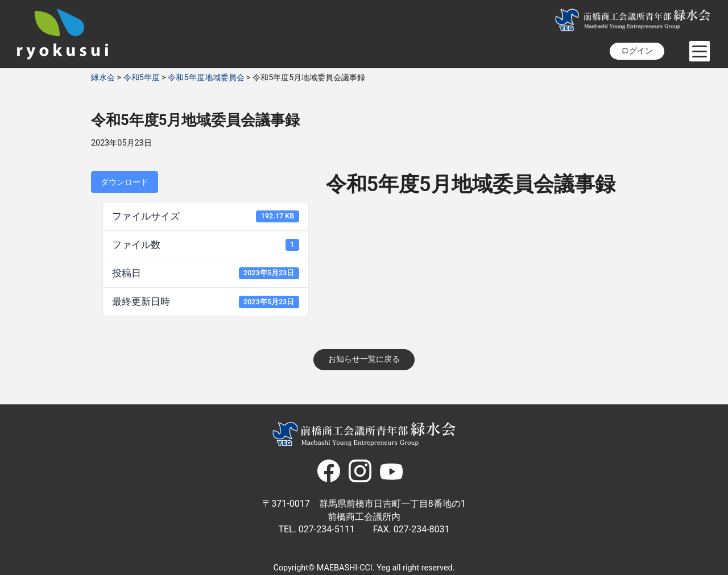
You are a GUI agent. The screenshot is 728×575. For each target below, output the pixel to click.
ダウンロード (125, 182)
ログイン (637, 51)
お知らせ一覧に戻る (364, 359)
